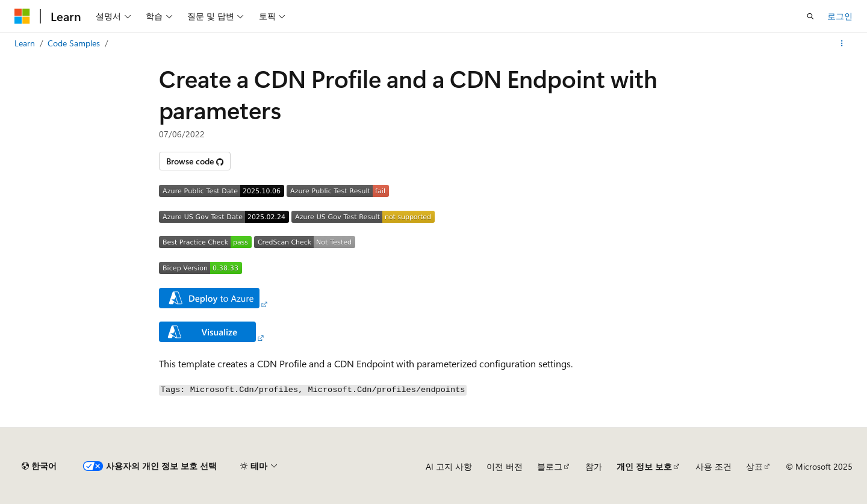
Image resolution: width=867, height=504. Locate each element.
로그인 (840, 16)
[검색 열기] (810, 16)
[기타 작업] (842, 43)
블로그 (550, 466)
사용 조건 (713, 466)
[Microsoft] (22, 16)
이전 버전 (505, 466)
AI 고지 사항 (449, 466)
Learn (25, 43)
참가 (594, 466)
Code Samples (74, 43)
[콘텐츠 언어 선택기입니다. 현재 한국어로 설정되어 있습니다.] (39, 466)
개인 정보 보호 (644, 466)
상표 (754, 466)
